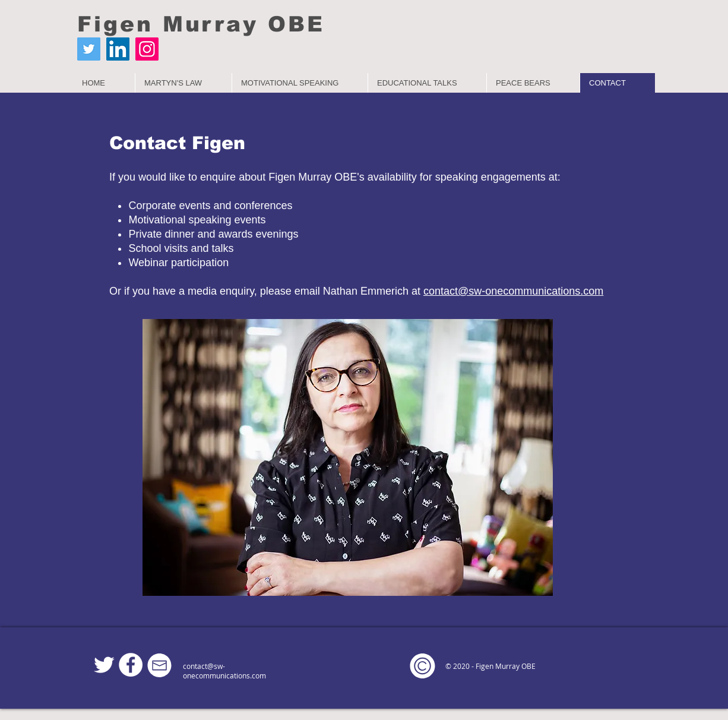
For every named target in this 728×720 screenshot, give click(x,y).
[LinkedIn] (118, 49)
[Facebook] (131, 665)
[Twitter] (89, 49)
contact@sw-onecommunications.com (224, 671)
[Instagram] (147, 49)
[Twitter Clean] (104, 665)
